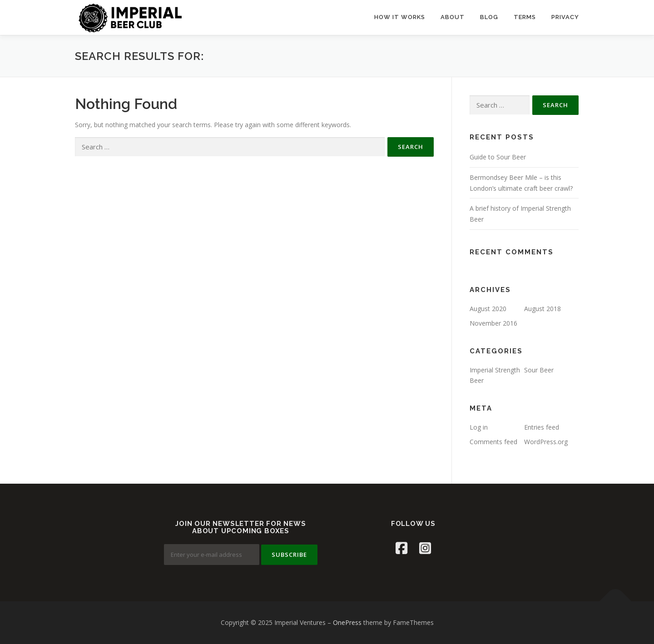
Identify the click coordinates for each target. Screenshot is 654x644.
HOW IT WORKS (400, 17)
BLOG (489, 17)
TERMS (525, 17)
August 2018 (543, 309)
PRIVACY (565, 17)
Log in (479, 427)
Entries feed (542, 427)
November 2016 (493, 323)
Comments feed (493, 442)
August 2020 (488, 309)
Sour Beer (539, 370)
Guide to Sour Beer (498, 157)
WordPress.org (546, 442)
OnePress (347, 622)
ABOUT (453, 17)
